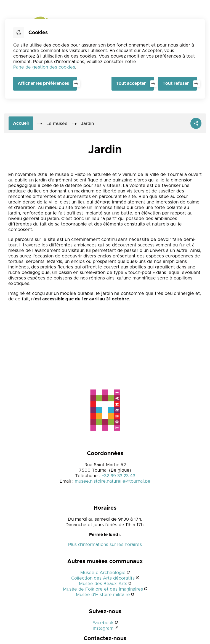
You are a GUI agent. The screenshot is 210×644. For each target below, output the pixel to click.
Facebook (103, 623)
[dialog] (105, 59)
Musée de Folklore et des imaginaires (103, 589)
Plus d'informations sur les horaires (105, 545)
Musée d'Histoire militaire (103, 595)
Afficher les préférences (43, 83)
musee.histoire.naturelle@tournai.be (113, 481)
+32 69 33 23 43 (118, 476)
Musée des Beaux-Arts (103, 584)
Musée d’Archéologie (103, 573)
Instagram (103, 628)
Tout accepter (131, 83)
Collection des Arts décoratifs (103, 578)
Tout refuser (176, 83)
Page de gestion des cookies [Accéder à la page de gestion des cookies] (44, 67)
